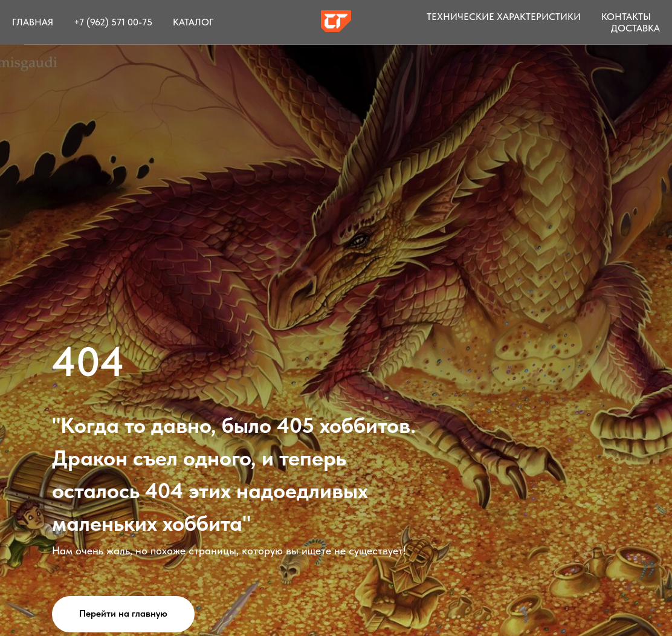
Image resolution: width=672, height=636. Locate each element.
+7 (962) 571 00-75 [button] (113, 22)
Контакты (626, 17)
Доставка (635, 28)
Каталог (193, 22)
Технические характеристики (504, 17)
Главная (33, 22)
